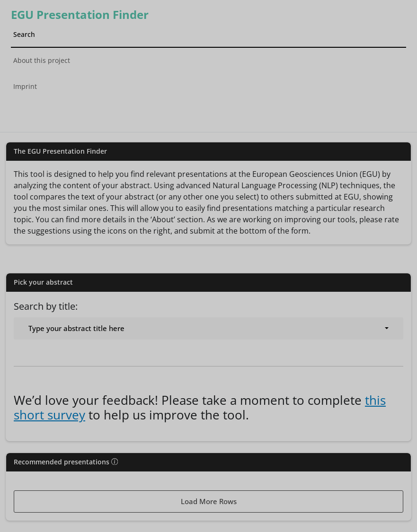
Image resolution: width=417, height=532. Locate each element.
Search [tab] (24, 34)
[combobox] (208, 328)
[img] (115, 462)
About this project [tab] (42, 60)
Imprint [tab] (25, 86)
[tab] (209, 110)
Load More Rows (209, 501)
